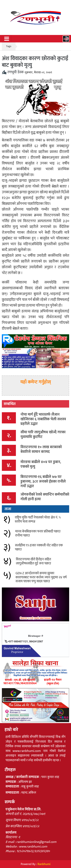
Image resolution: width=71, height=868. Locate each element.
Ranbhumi (44, 864)
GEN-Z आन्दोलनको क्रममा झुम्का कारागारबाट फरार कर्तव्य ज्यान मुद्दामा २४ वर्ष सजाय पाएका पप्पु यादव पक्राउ (41, 577)
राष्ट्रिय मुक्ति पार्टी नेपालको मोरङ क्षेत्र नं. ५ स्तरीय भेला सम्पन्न (38, 520)
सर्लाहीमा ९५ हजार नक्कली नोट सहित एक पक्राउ (39, 547)
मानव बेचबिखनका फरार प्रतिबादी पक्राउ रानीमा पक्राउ (38, 534)
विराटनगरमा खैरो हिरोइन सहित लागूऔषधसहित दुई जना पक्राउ (33, 561)
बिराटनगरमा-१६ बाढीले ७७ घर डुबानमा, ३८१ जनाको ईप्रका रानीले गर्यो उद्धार (43, 481)
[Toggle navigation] (7, 39)
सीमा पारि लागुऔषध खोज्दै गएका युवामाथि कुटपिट (43, 434)
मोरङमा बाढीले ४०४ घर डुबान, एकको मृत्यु (41, 464)
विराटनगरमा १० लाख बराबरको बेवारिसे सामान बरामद (41, 449)
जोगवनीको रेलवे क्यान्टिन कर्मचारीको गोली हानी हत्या (45, 497)
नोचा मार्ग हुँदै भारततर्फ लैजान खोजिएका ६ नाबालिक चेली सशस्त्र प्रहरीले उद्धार (43, 419)
